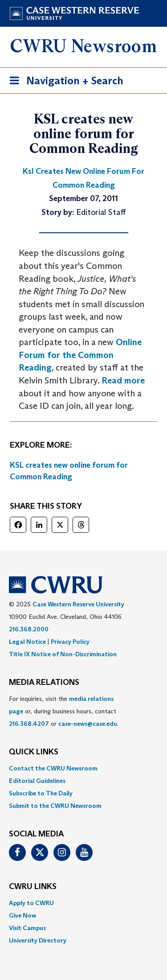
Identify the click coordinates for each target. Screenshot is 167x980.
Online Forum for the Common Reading (80, 355)
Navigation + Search (64, 82)
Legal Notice (27, 642)
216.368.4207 (29, 724)
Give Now (22, 915)
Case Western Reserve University (78, 604)
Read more (123, 380)
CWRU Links (33, 887)
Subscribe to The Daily (41, 793)
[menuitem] (83, 768)
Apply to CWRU (31, 903)
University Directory (38, 940)
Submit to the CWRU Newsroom (55, 806)
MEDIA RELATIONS (44, 683)
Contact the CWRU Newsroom (53, 768)
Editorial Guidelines (37, 781)
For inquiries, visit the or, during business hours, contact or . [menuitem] (64, 711)
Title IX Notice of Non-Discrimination (63, 654)
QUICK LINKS (34, 752)
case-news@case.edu (88, 724)
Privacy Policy (70, 642)
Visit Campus (27, 928)
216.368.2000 (29, 629)
